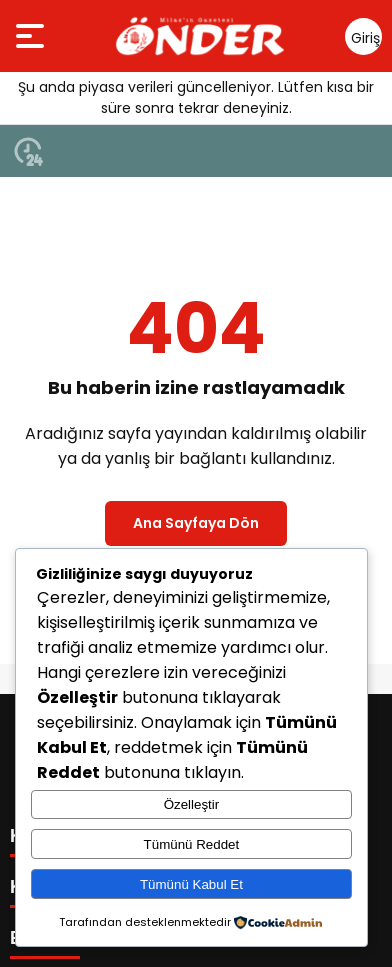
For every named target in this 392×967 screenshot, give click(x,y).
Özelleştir (192, 804)
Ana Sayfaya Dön (196, 523)
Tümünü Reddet (192, 844)
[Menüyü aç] (32, 36)
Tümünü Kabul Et (191, 884)
